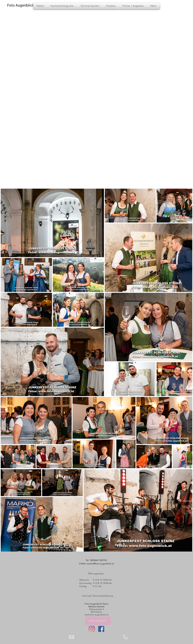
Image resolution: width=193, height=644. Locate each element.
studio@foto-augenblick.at (100, 564)
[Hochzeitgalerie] (98, 621)
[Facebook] (101, 629)
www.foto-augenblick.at (97, 615)
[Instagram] (92, 629)
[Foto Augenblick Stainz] (26, 5)
